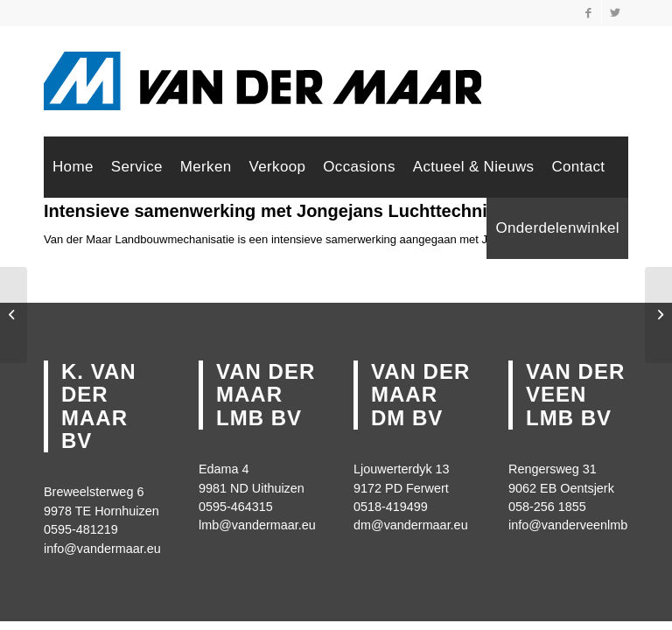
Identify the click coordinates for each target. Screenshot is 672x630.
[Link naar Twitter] (615, 13)
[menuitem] (73, 167)
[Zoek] (469, 228)
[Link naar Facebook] (588, 13)
